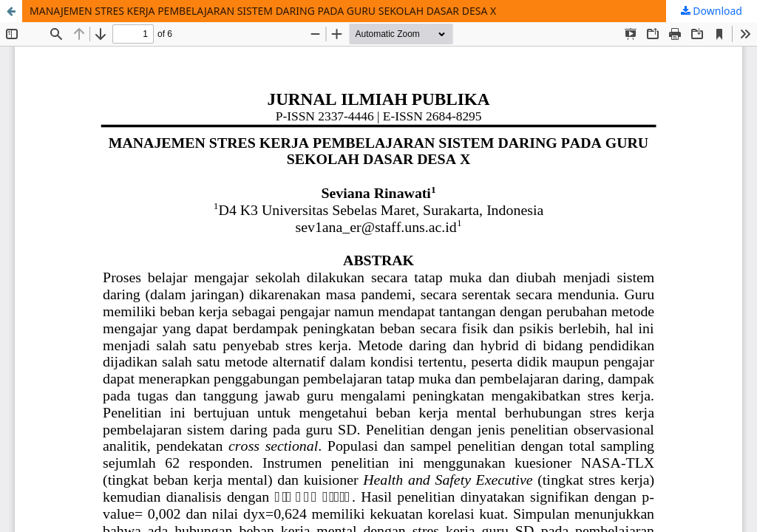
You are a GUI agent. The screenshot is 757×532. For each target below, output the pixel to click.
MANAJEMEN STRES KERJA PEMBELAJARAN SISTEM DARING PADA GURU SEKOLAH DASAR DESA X (263, 11)
